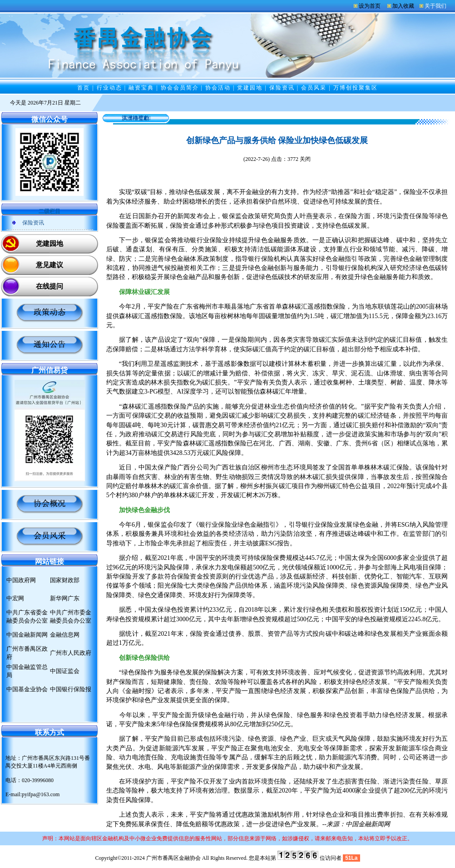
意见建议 (49, 265)
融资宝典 (141, 88)
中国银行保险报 (71, 689)
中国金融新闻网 (27, 635)
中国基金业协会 (27, 689)
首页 (84, 88)
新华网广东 (65, 598)
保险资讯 (282, 88)
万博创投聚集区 (356, 88)
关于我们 (435, 6)
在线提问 (49, 286)
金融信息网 (65, 635)
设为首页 (370, 6)
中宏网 (15, 598)
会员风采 (314, 88)
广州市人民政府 (71, 653)
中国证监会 (65, 671)
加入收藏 (403, 6)
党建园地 (250, 88)
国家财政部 (65, 580)
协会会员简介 (180, 88)
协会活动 (218, 88)
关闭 (305, 159)
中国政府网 (21, 580)
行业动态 (109, 88)
